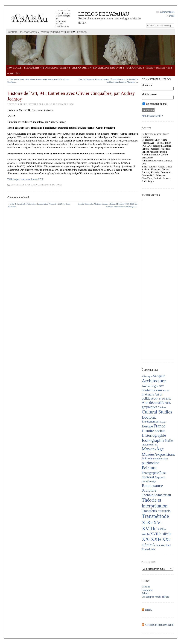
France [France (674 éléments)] (159, 426)
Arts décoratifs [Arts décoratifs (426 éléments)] (153, 403)
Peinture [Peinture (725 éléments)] (149, 468)
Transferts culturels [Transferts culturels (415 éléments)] (156, 511)
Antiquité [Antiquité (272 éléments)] (159, 376)
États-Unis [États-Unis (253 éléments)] (148, 549)
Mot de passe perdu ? (152, 116)
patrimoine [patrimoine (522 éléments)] (150, 463)
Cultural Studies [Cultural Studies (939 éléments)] (157, 412)
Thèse (149, 68)
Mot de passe (149, 94)
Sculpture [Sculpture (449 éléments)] (149, 490)
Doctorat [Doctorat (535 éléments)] (149, 417)
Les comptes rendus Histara (155, 597)
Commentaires (167, 12)
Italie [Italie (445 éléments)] (169, 441)
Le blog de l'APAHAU (104, 14)
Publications (134, 68)
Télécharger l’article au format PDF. (25, 179)
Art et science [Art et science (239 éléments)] (163, 398)
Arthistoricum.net (159, 625)
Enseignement (81, 68)
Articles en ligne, (22, 185)
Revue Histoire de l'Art (108, 68)
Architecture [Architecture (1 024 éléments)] (154, 381)
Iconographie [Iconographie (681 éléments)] (153, 440)
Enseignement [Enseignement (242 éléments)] (151, 421)
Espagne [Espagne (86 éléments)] (163, 422)
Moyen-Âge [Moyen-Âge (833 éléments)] (153, 449)
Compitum (147, 590)
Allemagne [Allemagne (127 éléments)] (147, 376)
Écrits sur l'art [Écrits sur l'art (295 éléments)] (162, 545)
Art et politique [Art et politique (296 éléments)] (152, 396)
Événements (32, 68)
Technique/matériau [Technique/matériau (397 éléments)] (156, 495)
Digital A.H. (163, 68)
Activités (12, 73)
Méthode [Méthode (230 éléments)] (147, 458)
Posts (172, 16)
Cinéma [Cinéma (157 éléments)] (162, 407)
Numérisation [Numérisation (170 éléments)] (160, 459)
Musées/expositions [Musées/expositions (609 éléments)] (158, 454)
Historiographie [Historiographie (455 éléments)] (154, 435)
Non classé (14, 68)
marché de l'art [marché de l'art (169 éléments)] (150, 445)
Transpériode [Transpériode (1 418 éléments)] (155, 516)
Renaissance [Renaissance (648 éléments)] (152, 486)
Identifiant (147, 85)
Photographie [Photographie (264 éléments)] (150, 473)
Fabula (145, 593)
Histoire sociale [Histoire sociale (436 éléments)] (154, 431)
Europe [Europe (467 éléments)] (147, 426)
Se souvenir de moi (155, 104)
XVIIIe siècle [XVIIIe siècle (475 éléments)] (161, 534)
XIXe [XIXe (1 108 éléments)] (147, 523)
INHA (149, 610)
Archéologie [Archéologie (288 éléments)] (150, 386)
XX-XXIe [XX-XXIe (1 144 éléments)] (152, 539)
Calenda (146, 587)
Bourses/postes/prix (56, 68)
